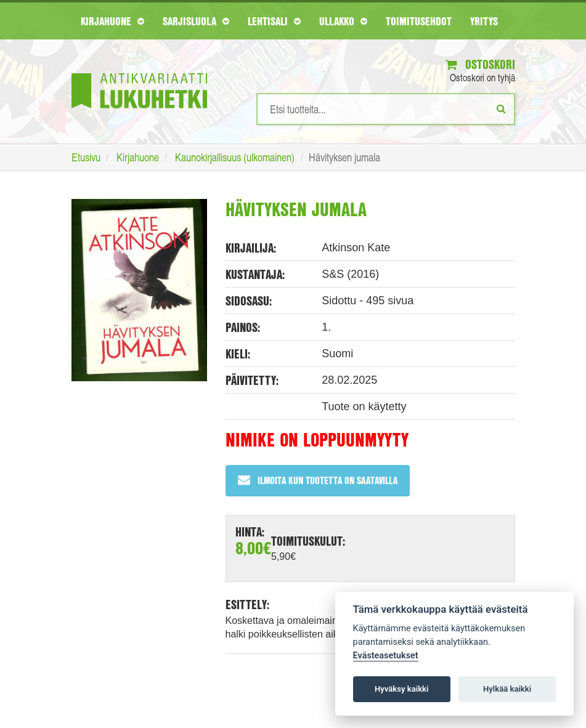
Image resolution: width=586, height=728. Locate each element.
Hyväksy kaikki (401, 689)
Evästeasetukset (386, 656)
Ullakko (343, 21)
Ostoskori (480, 64)
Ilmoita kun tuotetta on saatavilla (318, 480)
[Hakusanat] (386, 109)
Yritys (484, 21)
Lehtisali (274, 21)
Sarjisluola (196, 21)
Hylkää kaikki (507, 689)
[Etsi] (501, 108)
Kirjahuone (112, 21)
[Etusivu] (139, 72)
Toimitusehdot (419, 21)
